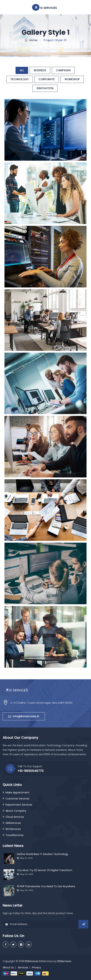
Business (40, 70)
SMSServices (13, 823)
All (22, 70)
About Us (8, 967)
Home (31, 40)
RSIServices (32, 961)
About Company (16, 811)
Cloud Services (15, 817)
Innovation (45, 88)
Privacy (36, 967)
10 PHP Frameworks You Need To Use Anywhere (46, 886)
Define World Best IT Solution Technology (43, 854)
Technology (20, 79)
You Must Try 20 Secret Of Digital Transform (45, 870)
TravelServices (15, 835)
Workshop (72, 79)
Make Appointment (18, 792)
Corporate (47, 79)
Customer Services (17, 799)
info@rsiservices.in (24, 716)
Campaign (63, 70)
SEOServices (13, 829)
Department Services (19, 805)
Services (23, 967)
